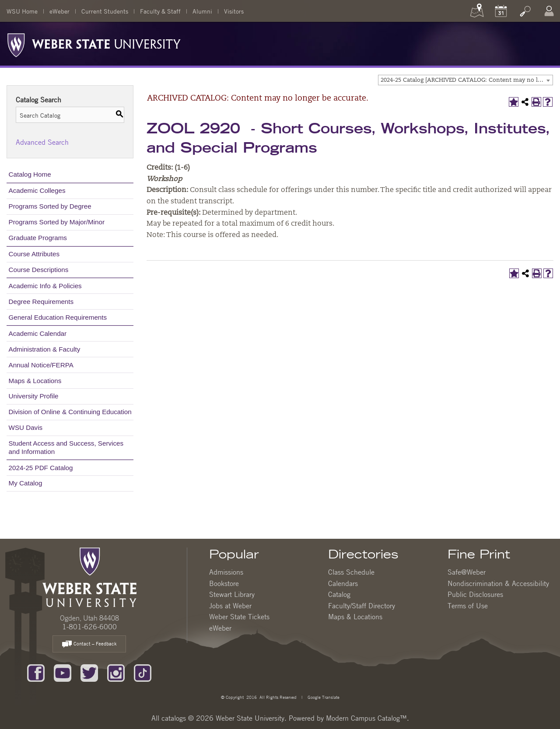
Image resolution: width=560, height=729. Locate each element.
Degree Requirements (41, 302)
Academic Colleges (37, 190)
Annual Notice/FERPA (41, 365)
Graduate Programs (38, 238)
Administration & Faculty (45, 349)
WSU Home (22, 11)
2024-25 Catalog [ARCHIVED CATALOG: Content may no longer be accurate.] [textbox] (467, 80)
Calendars (343, 583)
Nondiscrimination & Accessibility (498, 583)
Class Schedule (351, 572)
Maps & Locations (35, 381)
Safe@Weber (467, 572)
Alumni (202, 11)
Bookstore (224, 583)
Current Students (105, 11)
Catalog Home (30, 174)
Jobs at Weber (230, 606)
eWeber (59, 11)
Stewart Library (232, 594)
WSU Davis (26, 427)
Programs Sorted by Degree (50, 206)
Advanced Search (42, 142)
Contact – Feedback (89, 644)
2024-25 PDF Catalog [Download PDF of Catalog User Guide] (41, 468)
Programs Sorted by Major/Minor (57, 222)
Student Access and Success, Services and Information (66, 447)
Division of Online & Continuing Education (70, 412)
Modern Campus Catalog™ (366, 718)
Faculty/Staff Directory (362, 606)
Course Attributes (34, 254)
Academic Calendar (38, 333)
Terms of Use (468, 606)
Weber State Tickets (239, 617)
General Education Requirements (58, 317)
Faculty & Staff (160, 11)
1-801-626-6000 (89, 627)
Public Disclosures (475, 594)
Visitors (234, 11)
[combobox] (465, 80)
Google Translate (323, 697)
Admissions (226, 572)
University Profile (34, 396)
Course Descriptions (39, 270)
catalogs (174, 718)
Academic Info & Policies (45, 286)
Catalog (339, 594)
